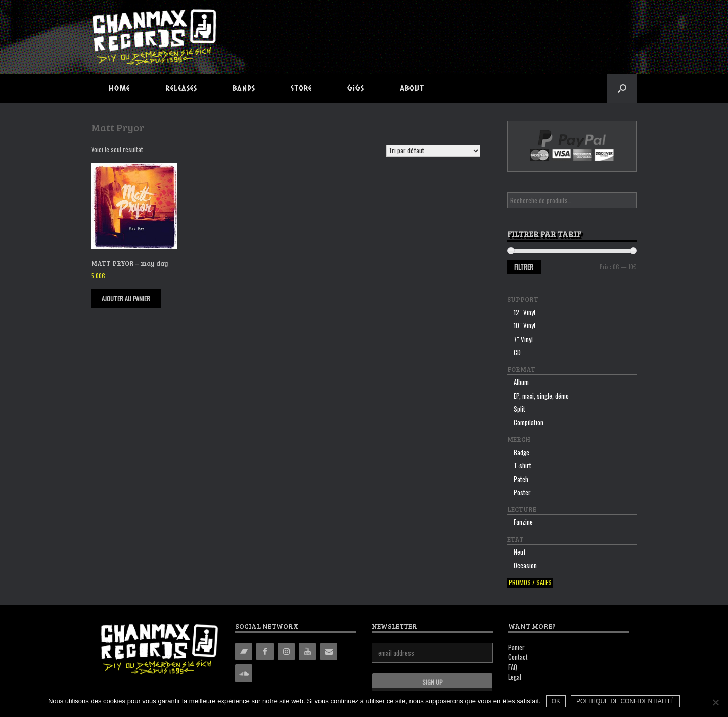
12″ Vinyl (525, 312)
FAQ (513, 667)
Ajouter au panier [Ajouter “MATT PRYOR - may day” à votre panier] (126, 298)
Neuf (520, 552)
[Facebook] (265, 652)
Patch (521, 479)
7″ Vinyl (523, 339)
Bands (244, 88)
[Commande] (433, 151)
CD (517, 352)
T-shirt (522, 465)
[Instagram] (286, 652)
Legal (515, 677)
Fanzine (523, 522)
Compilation (529, 422)
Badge (521, 452)
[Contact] (329, 652)
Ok (556, 701)
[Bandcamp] (244, 652)
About (412, 88)
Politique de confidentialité (625, 701)
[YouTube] (307, 652)
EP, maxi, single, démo (541, 396)
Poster (522, 492)
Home (119, 88)
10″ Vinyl (525, 325)
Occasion (525, 565)
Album (521, 382)
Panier (516, 647)
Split (519, 409)
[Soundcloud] (244, 673)
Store (301, 88)
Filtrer (524, 267)
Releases (181, 88)
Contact (518, 657)
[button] (622, 89)
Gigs (356, 88)
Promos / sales (530, 582)
